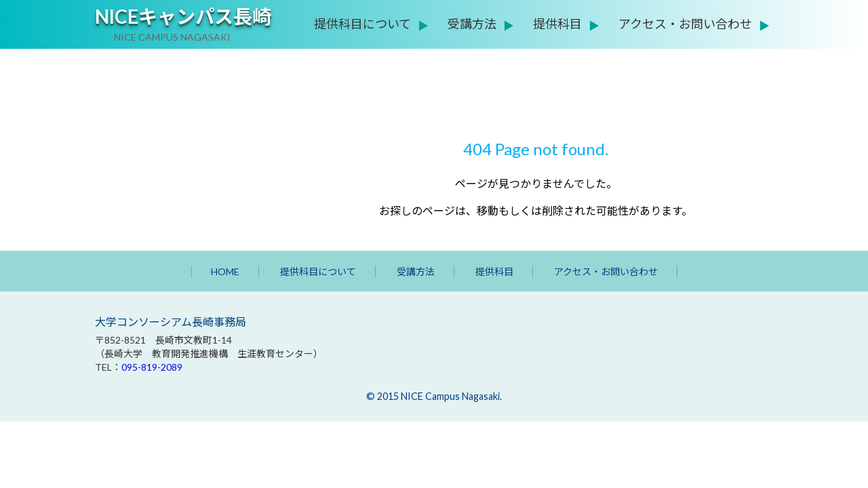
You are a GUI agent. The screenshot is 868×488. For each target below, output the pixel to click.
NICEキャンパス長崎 (183, 16)
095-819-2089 (152, 367)
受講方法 (472, 24)
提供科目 (557, 24)
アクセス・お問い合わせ (685, 24)
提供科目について (362, 24)
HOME (225, 271)
